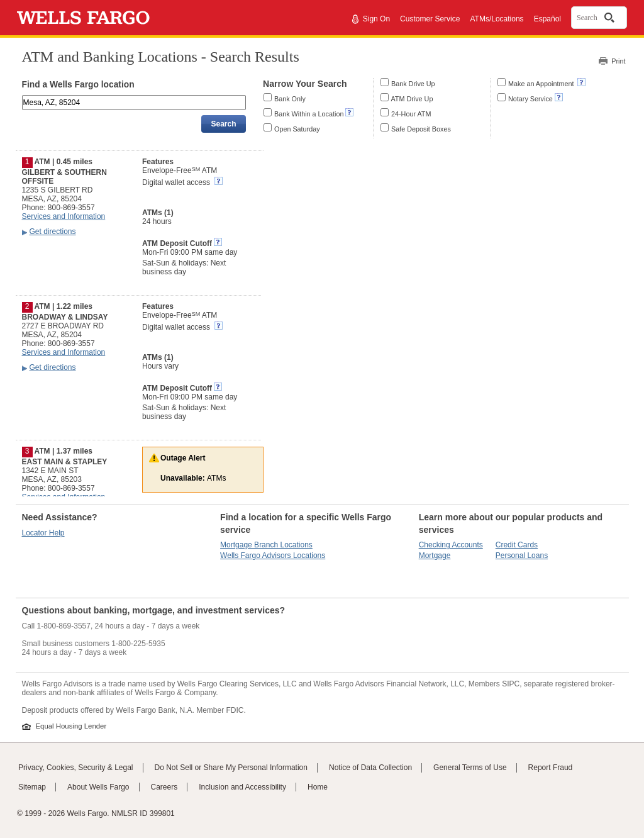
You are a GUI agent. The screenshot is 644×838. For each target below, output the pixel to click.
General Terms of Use (470, 768)
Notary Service (530, 99)
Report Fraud (551, 768)
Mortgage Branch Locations (266, 545)
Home (318, 787)
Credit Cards (517, 545)
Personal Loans (522, 556)
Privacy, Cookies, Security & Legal (76, 768)
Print (618, 61)
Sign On (376, 19)
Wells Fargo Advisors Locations (273, 556)
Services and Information (64, 216)
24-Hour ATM (411, 114)
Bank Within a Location (309, 114)
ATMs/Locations (497, 19)
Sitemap (32, 787)
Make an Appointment (542, 84)
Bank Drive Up (413, 84)
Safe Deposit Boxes (421, 129)
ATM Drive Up (412, 99)
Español (547, 19)
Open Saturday (297, 129)
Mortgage (435, 556)
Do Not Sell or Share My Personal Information (231, 768)
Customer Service (430, 19)
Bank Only (290, 99)
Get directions (53, 232)
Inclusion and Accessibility (242, 787)
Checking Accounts (451, 545)
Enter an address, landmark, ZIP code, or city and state (23, 97)
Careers (164, 787)
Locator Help (43, 533)
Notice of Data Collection (370, 768)
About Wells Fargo (98, 787)
